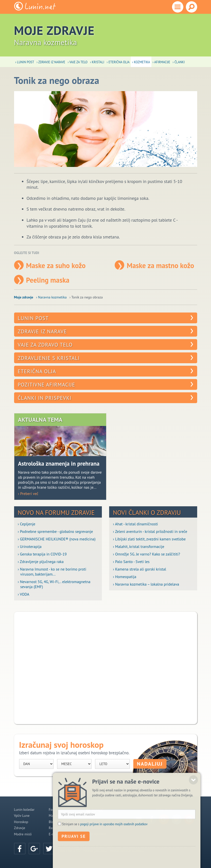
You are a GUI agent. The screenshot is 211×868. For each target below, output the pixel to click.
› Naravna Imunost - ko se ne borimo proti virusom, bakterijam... (52, 572)
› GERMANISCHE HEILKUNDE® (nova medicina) (57, 539)
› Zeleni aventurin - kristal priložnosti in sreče (150, 531)
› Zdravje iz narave (51, 62)
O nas (88, 822)
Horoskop (21, 822)
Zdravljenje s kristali (49, 358)
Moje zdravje (24, 297)
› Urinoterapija (30, 546)
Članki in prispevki (45, 398)
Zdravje (20, 828)
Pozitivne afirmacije (47, 385)
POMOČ (98, 810)
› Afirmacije (161, 62)
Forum (54, 810)
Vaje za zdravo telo (45, 345)
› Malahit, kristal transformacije (139, 546)
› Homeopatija (125, 577)
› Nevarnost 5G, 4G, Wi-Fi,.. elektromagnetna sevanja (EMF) (54, 584)
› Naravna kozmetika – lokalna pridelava (146, 584)
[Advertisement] (106, 668)
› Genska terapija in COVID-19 (42, 554)
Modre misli (23, 834)
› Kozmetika (141, 62)
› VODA (24, 594)
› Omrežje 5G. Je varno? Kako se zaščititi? (146, 554)
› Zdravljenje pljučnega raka (41, 562)
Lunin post (33, 318)
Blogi (53, 822)
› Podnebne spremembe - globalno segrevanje (55, 531)
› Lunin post (25, 62)
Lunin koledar (24, 810)
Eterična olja (37, 371)
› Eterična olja (118, 62)
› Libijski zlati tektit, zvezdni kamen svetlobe (149, 539)
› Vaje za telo (78, 62)
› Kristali (97, 62)
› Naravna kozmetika (51, 297)
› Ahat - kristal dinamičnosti (135, 524)
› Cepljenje (27, 524)
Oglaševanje (93, 828)
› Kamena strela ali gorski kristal (139, 569)
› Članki (179, 62)
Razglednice (58, 828)
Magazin (55, 816)
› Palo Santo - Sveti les (131, 562)
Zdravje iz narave (43, 331)
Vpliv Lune (22, 816)
